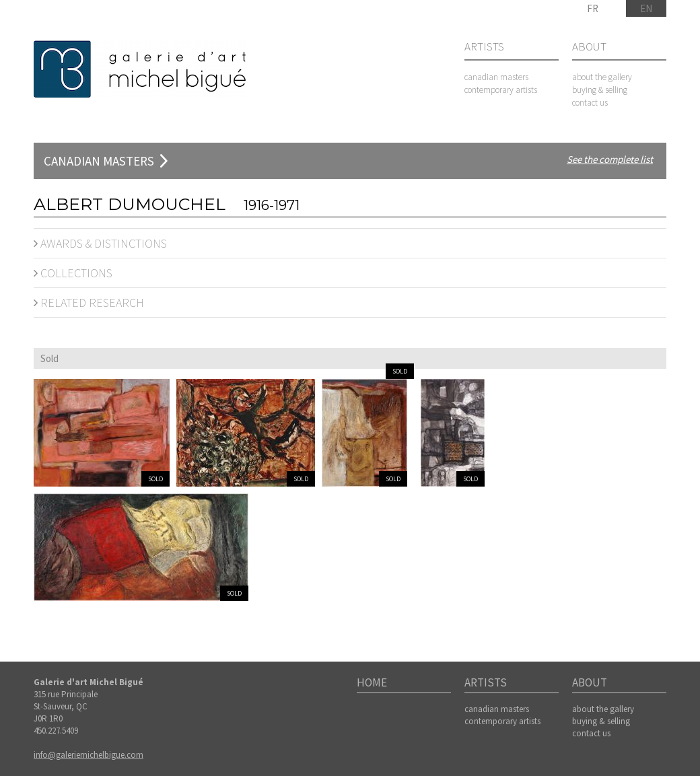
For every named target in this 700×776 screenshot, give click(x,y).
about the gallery (602, 77)
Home (372, 683)
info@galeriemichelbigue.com (89, 755)
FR (593, 8)
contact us (590, 103)
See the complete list (610, 159)
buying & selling (600, 90)
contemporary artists (501, 90)
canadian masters (496, 77)
